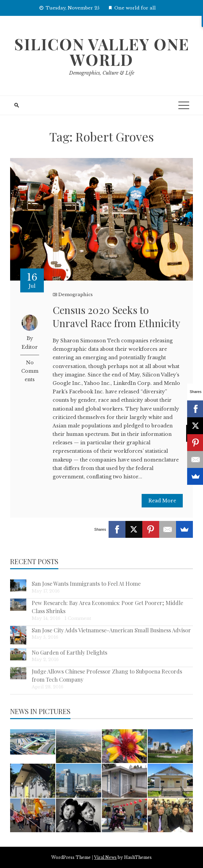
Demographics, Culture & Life (102, 73)
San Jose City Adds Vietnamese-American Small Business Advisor (111, 630)
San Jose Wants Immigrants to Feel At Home (86, 583)
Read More (162, 501)
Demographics (76, 295)
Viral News (105, 857)
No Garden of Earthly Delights (69, 652)
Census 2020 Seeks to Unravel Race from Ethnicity (117, 317)
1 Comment (78, 618)
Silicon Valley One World (102, 52)
